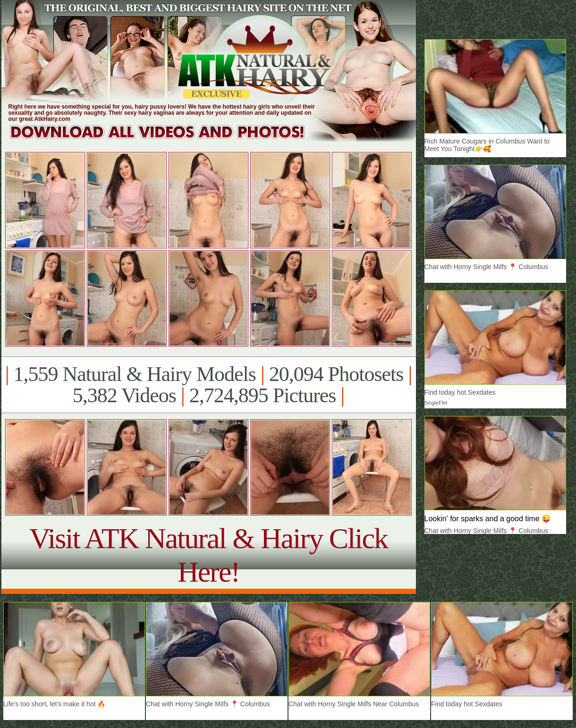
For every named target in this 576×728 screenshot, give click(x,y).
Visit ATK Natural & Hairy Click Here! (208, 555)
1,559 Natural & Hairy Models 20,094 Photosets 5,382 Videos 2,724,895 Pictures (208, 385)
